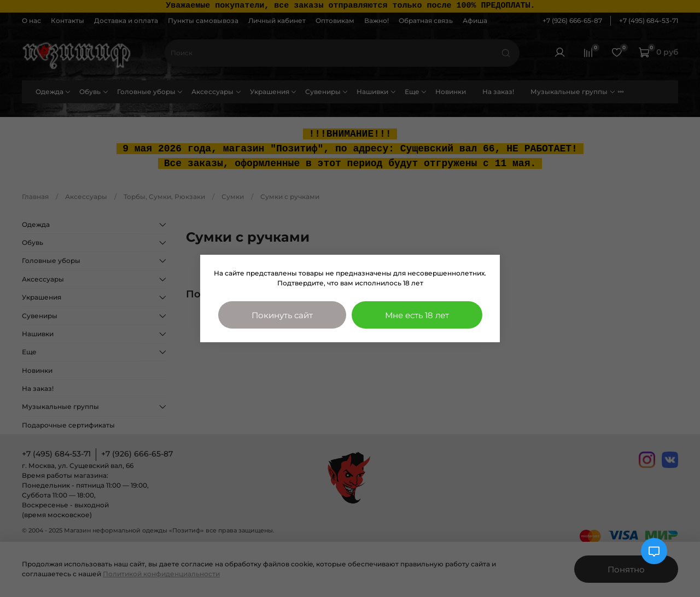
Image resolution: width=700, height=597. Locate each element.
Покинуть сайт (282, 315)
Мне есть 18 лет (417, 315)
